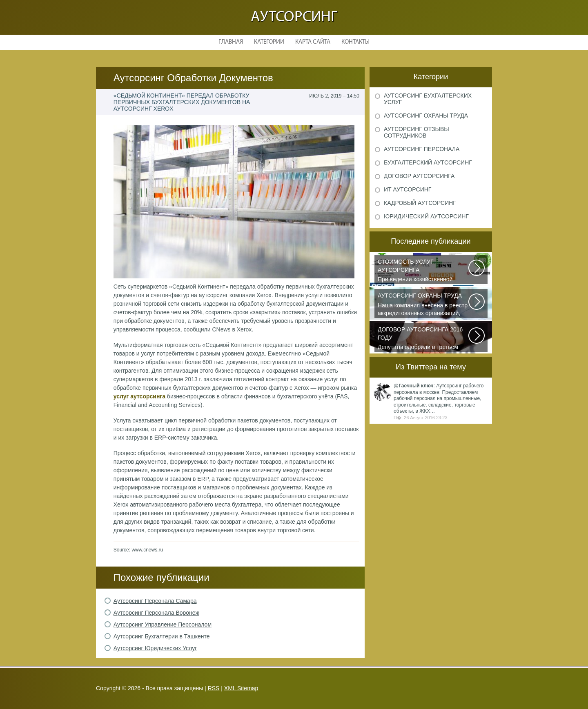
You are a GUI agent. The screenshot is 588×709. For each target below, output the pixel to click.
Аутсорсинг (294, 17)
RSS (214, 688)
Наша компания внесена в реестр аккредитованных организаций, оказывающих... (423, 305)
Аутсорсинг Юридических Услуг (155, 648)
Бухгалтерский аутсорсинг (428, 162)
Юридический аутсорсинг (426, 216)
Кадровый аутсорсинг (420, 203)
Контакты (355, 42)
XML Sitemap (241, 688)
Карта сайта (313, 42)
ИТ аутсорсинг (408, 189)
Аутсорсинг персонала (422, 149)
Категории (269, 42)
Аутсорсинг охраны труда (426, 116)
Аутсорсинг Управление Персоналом (163, 625)
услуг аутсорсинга (139, 396)
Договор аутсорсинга (419, 176)
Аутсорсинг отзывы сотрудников (416, 132)
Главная (231, 42)
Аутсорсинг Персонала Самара (155, 601)
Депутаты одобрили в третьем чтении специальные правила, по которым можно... (423, 339)
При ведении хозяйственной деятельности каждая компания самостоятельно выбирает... (423, 271)
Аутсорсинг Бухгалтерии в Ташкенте (162, 636)
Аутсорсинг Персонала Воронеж (156, 613)
